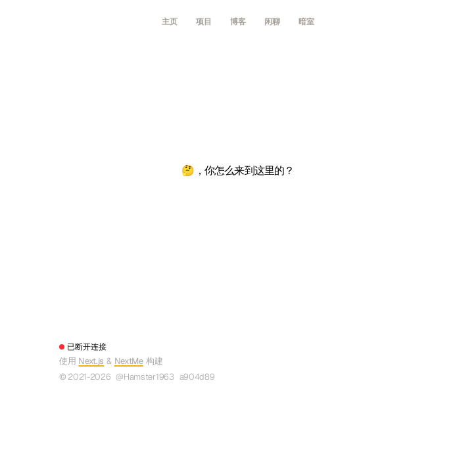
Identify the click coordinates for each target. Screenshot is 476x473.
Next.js (91, 361)
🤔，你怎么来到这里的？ (238, 170)
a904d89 (197, 377)
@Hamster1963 (145, 377)
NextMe (129, 361)
